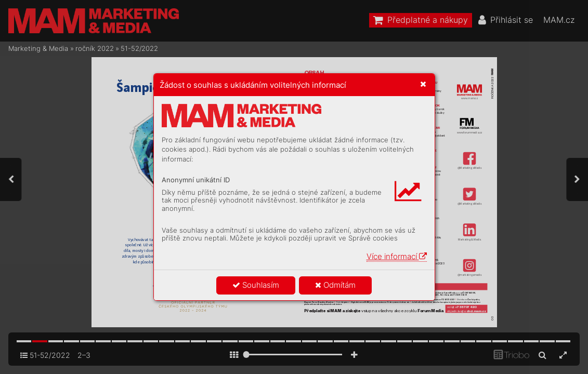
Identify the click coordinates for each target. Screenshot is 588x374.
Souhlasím (256, 285)
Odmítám (335, 285)
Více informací (397, 256)
